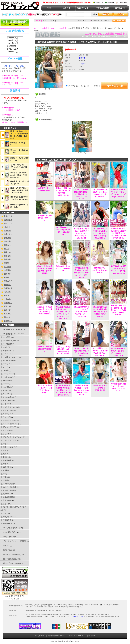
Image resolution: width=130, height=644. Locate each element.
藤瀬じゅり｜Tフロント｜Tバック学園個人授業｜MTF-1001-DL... (19, 190)
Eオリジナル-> (8, 537)
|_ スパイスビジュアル (9, 424)
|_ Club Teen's (6, 354)
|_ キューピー (6, 414)
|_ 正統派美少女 (7, 484)
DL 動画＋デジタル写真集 (13, 329)
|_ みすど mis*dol (7, 400)
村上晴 (6, 278)
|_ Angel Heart (6, 351)
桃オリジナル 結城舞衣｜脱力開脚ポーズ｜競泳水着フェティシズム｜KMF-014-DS (82, 194)
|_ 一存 (3, 444)
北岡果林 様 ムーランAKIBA (14, 78)
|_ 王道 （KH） (7, 447)
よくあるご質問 (40, 636)
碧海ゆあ (7, 285)
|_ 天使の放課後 (7, 497)
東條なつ (7, 245)
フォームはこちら (78, 616)
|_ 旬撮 (3, 464)
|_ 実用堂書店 (6, 460)
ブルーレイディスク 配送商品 (15, 541)
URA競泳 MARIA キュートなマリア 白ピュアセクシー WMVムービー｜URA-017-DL (82, 312)
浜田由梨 (7, 231)
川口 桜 (7, 249)
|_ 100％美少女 (6, 344)
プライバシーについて (76, 636)
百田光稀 (7, 306)
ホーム (37, 28)
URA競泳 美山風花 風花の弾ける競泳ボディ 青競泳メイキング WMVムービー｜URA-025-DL (118, 233)
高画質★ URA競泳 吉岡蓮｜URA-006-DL (45, 218)
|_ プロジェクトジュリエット (12, 437)
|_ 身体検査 (5, 470)
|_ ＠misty (4, 390)
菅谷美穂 (7, 238)
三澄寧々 (7, 263)
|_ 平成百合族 (6, 520)
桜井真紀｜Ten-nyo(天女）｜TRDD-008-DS (100, 270)
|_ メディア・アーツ (8, 440)
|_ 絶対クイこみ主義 (8, 487)
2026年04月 (15, 43)
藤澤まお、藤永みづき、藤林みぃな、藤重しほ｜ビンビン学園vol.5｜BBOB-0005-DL (118, 310)
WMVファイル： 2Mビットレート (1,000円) (84, 86)
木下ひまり (8, 303)
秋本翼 (6, 296)
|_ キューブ (5, 417)
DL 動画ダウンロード (49, 28)
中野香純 (7, 270)
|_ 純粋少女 (5, 467)
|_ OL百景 (4, 370)
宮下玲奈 (7, 256)
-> (12, 334)
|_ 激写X (4, 457)
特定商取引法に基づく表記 (57, 636)
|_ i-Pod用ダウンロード (9, 357)
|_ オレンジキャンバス (9, 407)
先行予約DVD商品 (10, 559)
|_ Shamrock (5, 380)
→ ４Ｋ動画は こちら (11, 110)
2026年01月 (15, 52)
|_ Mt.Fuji (4, 364)
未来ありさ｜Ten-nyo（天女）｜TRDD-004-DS (100, 388)
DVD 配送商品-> (10, 532)
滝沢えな (7, 292)
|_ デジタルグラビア (8, 427)
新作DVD (6, 550)
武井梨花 (7, 267)
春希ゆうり (8, 321)
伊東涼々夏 (8, 288)
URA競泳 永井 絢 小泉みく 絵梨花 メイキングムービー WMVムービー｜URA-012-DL (82, 233)
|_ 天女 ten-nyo (6, 500)
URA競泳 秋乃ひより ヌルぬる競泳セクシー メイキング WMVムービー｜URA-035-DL (100, 233)
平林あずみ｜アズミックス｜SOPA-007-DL (63, 268)
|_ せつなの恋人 (7, 397)
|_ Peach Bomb (6, 377)
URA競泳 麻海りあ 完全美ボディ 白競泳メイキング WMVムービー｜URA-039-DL (82, 273)
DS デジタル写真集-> (11, 528)
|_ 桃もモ (4, 504)
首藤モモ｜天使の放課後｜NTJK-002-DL (45, 349)
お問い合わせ (91, 636)
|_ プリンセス (6, 434)
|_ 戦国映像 (5, 494)
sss (15, 45)
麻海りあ (82, 58)
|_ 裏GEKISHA (6, 523)
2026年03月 (15, 46)
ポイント (7, 227)
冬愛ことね (8, 234)
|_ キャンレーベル (7, 410)
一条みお (7, 299)
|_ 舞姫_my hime (7, 517)
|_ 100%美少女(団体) (8, 341)
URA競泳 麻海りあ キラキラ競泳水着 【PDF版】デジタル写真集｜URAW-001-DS (100, 312)
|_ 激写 (3, 454)
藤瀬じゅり (8, 252)
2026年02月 (15, 49)
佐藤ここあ (8, 216)
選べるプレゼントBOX (11, 563)
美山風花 (7, 259)
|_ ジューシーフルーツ (9, 420)
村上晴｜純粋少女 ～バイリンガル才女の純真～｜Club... (19, 167)
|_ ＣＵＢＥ (5, 394)
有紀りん (7, 314)
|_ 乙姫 (3, 450)
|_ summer (5, 384)
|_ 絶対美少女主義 (7, 490)
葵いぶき (7, 317)
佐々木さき (8, 220)
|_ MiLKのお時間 (7, 361)
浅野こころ (8, 223)
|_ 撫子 (4, 513)
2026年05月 (15, 41)
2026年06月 (15, 38)
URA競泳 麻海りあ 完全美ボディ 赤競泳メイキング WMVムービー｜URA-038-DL (82, 390)
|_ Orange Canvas (7, 374)
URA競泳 (63, 28)
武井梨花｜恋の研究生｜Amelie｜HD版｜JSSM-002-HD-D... (19, 175)
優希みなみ (8, 281)
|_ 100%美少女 (6, 337)
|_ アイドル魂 (6, 404)
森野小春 (7, 310)
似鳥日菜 (7, 241)
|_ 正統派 (4, 480)
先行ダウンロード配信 (11, 554)
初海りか (7, 274)
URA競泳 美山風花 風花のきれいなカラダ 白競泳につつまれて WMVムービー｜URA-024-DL (63, 390)
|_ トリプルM (6, 430)
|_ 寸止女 (4, 477)
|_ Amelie (4, 347)
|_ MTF (3, 367)
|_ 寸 (2, 474)
